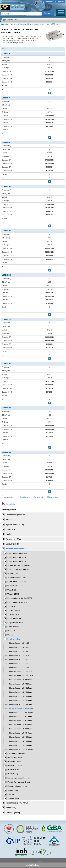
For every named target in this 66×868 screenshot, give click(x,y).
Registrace (60, 2)
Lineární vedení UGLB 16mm (21, 643)
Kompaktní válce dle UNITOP (19, 602)
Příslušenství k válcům (16, 753)
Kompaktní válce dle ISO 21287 (20, 598)
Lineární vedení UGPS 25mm (21, 725)
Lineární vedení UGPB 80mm (50, 24)
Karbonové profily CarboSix (18, 569)
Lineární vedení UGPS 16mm (21, 717)
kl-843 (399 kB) (8, 504)
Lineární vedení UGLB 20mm (21, 647)
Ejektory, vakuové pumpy (17, 786)
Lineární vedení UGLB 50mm (21, 663)
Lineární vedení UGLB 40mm (21, 659)
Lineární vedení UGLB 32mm (21, 655)
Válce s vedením (14, 610)
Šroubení (10, 520)
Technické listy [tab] (39, 497)
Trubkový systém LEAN (16, 578)
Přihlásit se (48, 2)
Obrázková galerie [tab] (24, 497)
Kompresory (11, 808)
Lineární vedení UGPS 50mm (21, 737)
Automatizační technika (18, 24)
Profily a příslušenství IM (17, 561)
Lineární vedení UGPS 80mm (21, 745)
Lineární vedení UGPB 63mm (21, 704)
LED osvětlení (13, 574)
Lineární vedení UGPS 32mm (21, 729)
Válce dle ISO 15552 (15, 586)
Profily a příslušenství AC (17, 553)
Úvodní (6, 24)
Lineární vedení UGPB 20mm (21, 684)
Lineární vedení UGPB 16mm (21, 680)
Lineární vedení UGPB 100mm (21, 713)
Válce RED (12, 590)
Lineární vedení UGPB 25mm (21, 688)
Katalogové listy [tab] (8, 497)
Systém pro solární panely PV (19, 565)
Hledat (48, 13)
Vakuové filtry (13, 790)
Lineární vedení (33, 24)
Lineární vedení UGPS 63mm (21, 741)
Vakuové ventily (13, 798)
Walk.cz (39, 861)
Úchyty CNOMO (14, 770)
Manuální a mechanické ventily (19, 782)
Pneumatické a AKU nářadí (17, 803)
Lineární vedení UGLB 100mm (21, 676)
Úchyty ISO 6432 (14, 762)
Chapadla (11, 631)
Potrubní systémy (13, 813)
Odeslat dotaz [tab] (53, 497)
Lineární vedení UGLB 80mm (21, 672)
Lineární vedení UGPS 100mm (21, 749)
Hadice (9, 534)
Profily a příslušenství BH (17, 557)
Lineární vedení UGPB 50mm (21, 700)
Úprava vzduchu (13, 544)
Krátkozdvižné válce (15, 619)
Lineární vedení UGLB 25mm (21, 651)
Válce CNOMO (13, 594)
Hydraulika (10, 529)
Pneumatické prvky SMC (16, 515)
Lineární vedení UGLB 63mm (21, 668)
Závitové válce (13, 614)
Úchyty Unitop (13, 774)
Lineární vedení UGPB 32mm (21, 692)
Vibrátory (11, 635)
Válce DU (11, 606)
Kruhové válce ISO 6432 (17, 582)
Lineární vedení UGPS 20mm (21, 721)
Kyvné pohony (13, 627)
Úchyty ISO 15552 (15, 766)
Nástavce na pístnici (15, 757)
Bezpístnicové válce (15, 623)
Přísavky (11, 794)
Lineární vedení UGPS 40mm (21, 733)
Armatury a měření (14, 539)
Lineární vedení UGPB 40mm (21, 696)
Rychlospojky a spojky (15, 524)
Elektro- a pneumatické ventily (19, 778)
